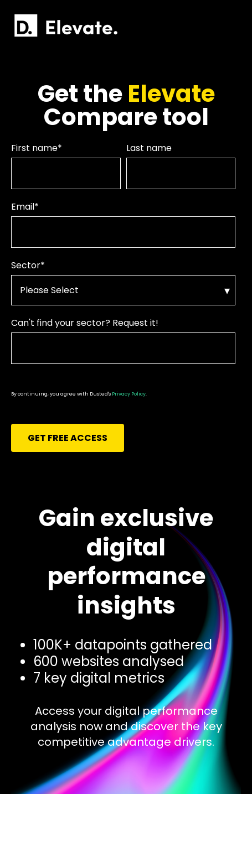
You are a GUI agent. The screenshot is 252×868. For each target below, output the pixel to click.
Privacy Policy (129, 394)
